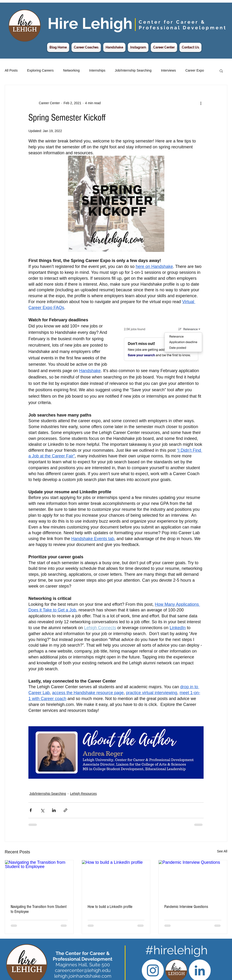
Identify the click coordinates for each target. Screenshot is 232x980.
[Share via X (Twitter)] (42, 810)
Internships (97, 70)
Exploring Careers (40, 70)
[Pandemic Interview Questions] (193, 879)
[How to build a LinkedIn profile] (116, 879)
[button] (221, 71)
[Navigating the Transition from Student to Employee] (39, 879)
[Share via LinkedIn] (54, 810)
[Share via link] (65, 810)
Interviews (168, 70)
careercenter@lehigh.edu (83, 970)
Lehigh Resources (83, 794)
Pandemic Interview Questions (186, 907)
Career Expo (195, 70)
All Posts (11, 70)
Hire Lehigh (90, 23)
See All (222, 851)
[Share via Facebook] (31, 810)
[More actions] (201, 103)
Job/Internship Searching (133, 70)
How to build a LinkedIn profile (110, 907)
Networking (71, 70)
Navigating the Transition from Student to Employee (39, 909)
